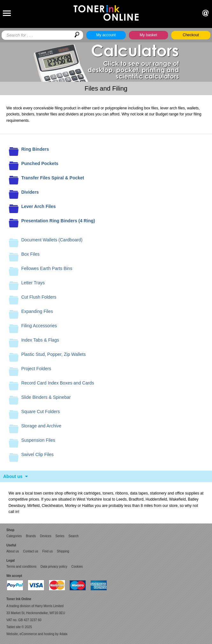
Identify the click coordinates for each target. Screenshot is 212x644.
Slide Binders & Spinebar (46, 397)
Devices (46, 536)
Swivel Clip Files (38, 454)
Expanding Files (37, 311)
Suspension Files (38, 440)
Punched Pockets (40, 163)
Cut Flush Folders (39, 297)
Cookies (77, 567)
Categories (14, 536)
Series (60, 536)
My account (106, 35)
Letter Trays (33, 283)
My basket (148, 35)
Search (74, 536)
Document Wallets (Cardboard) (52, 240)
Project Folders (36, 369)
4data (64, 634)
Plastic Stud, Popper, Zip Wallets (54, 354)
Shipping (63, 551)
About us (13, 476)
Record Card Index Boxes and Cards (58, 383)
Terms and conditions (21, 567)
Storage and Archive (41, 426)
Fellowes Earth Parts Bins (47, 268)
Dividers (30, 192)
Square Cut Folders (41, 412)
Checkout (191, 35)
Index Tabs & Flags (40, 340)
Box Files (31, 254)
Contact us (31, 551)
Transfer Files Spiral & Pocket (53, 178)
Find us (48, 551)
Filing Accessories (39, 326)
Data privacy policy (54, 567)
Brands (31, 536)
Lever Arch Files (39, 206)
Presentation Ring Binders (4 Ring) (58, 221)
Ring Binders (35, 149)
